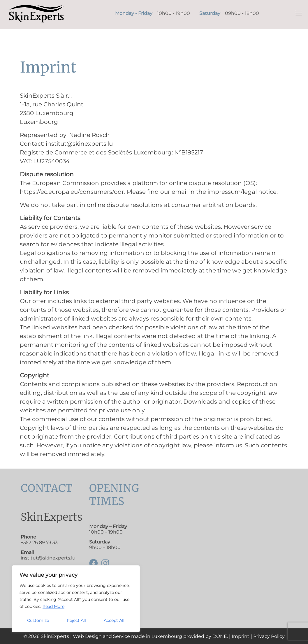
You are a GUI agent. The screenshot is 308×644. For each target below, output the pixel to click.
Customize (38, 620)
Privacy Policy (269, 636)
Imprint (241, 636)
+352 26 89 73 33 (39, 542)
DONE (220, 636)
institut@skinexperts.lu (48, 558)
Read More (53, 606)
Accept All (114, 620)
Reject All (76, 620)
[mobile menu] (299, 13)
